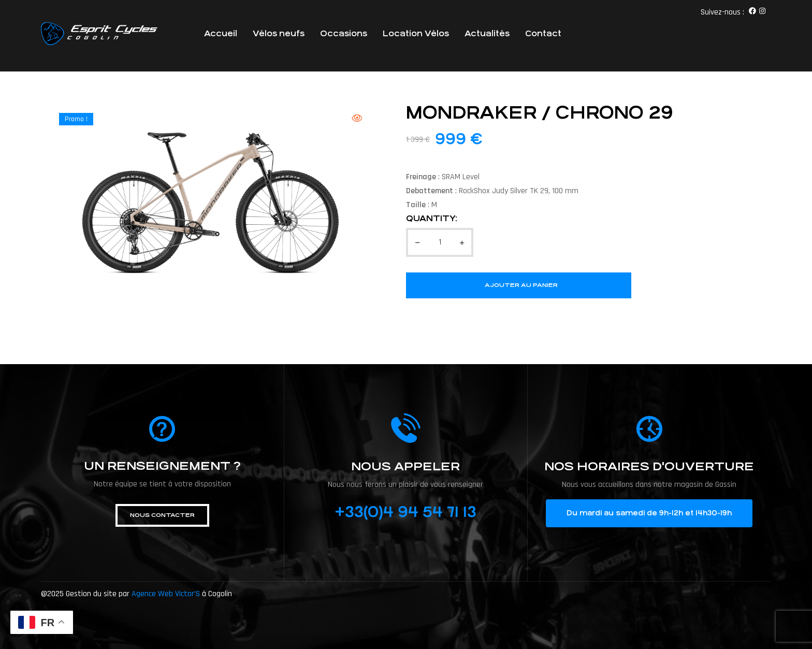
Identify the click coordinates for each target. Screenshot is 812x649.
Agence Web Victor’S (166, 594)
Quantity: (432, 218)
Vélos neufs (279, 33)
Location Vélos (416, 33)
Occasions (344, 33)
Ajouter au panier (521, 285)
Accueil (221, 33)
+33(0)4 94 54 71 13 (405, 512)
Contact (543, 33)
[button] (162, 515)
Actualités (487, 33)
